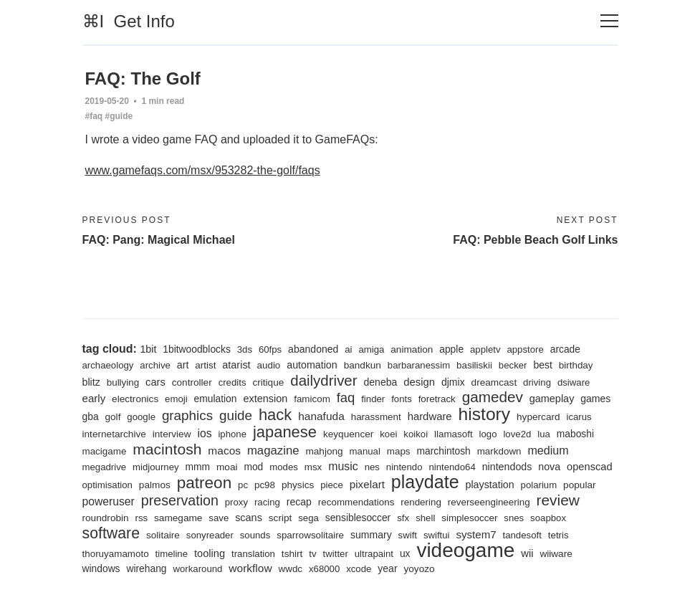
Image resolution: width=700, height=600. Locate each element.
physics (298, 485)
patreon (205, 483)
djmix (453, 382)
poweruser (109, 501)
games (595, 399)
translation (253, 554)
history (485, 414)
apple (451, 349)
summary (371, 535)
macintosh (167, 449)
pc (243, 485)
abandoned (313, 349)
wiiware (556, 554)
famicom (312, 399)
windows (101, 568)
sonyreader (210, 535)
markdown (499, 451)
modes (284, 467)
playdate (425, 482)
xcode (359, 569)
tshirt (292, 554)
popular (579, 485)
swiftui (437, 535)
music (343, 466)
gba (91, 416)
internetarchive (114, 434)
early (94, 398)
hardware (430, 416)
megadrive (105, 467)
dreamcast (494, 382)
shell (425, 518)
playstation (490, 485)
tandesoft (522, 535)
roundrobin (106, 518)
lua (544, 434)
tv (312, 554)
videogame (465, 550)
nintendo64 (452, 467)
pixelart (367, 484)
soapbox (548, 518)
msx (313, 467)
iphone (232, 434)
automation (312, 365)
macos (224, 451)
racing (267, 502)
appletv (485, 349)
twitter (336, 554)
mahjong (324, 451)
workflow (250, 568)
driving (537, 382)
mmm (198, 467)
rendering (421, 502)
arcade (565, 349)
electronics (135, 399)
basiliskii (474, 365)
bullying (123, 382)
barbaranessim (419, 365)
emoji (176, 399)
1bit (148, 349)
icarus (579, 417)
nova (549, 467)
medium (548, 450)
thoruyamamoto (116, 554)
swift (408, 535)
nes (372, 467)
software (111, 533)
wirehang (146, 568)
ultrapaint (374, 554)
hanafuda (321, 416)
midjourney (156, 467)
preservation (180, 500)
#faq (94, 116)
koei (388, 434)
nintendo (404, 467)
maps (399, 451)
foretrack (437, 399)
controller (192, 382)
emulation (216, 399)
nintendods (507, 467)
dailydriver (323, 380)
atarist (236, 365)
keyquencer (348, 434)
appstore (525, 349)
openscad (590, 467)
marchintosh (443, 451)
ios (204, 433)
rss (142, 518)
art (183, 365)
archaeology (108, 365)
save (219, 518)
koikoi (416, 434)
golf (112, 417)
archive (155, 365)
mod (253, 467)
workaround (197, 569)
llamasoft (454, 434)
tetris (558, 535)
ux (405, 553)
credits (232, 382)
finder (373, 399)
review (558, 500)
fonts (402, 399)
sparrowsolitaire (310, 535)
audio (269, 365)
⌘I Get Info (129, 21)
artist (205, 365)
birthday (576, 365)
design (419, 382)
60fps (270, 349)
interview (172, 434)
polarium (539, 485)
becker (513, 365)
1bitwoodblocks (197, 349)
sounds (255, 535)
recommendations (356, 502)
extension (265, 399)
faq (346, 397)
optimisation (107, 485)
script (281, 518)
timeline (172, 554)
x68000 (324, 569)
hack (275, 415)
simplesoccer (469, 518)
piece (332, 485)
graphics (187, 415)
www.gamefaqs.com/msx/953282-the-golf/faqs (203, 170)
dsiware (574, 382)
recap (299, 502)
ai (348, 349)
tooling (210, 553)
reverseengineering (489, 502)
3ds (245, 349)
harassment (376, 417)
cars (155, 382)
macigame (105, 451)
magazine (273, 451)
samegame (178, 518)
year (387, 568)
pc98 (265, 485)
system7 (476, 534)
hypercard (538, 417)
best (543, 365)
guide (236, 415)
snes (514, 518)
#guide (119, 116)
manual (365, 451)
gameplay (552, 399)
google (141, 417)
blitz (91, 382)
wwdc (291, 569)
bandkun (363, 365)
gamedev (493, 397)
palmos (155, 485)
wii (527, 553)
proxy (236, 502)
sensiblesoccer (358, 518)
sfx (403, 518)
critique (268, 382)
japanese (285, 432)
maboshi (575, 434)
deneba (380, 382)
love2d (517, 434)
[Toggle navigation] (609, 21)
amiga (371, 349)
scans (249, 518)
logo (488, 434)
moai (227, 467)
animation (412, 349)
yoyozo (419, 569)
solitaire (163, 535)
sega (308, 518)
